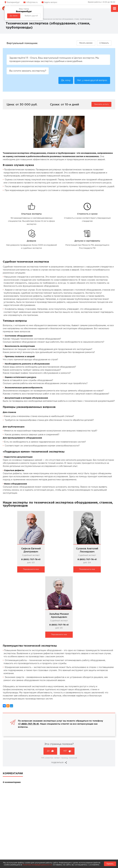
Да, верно (14, 16)
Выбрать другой (31, 16)
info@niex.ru (32, 2)
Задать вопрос (51, 2)
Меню (114, 9)
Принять (110, 864)
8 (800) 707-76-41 (31, 560)
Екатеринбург (13, 2)
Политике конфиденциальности (37, 865)
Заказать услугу (101, 105)
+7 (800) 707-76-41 (28, 725)
